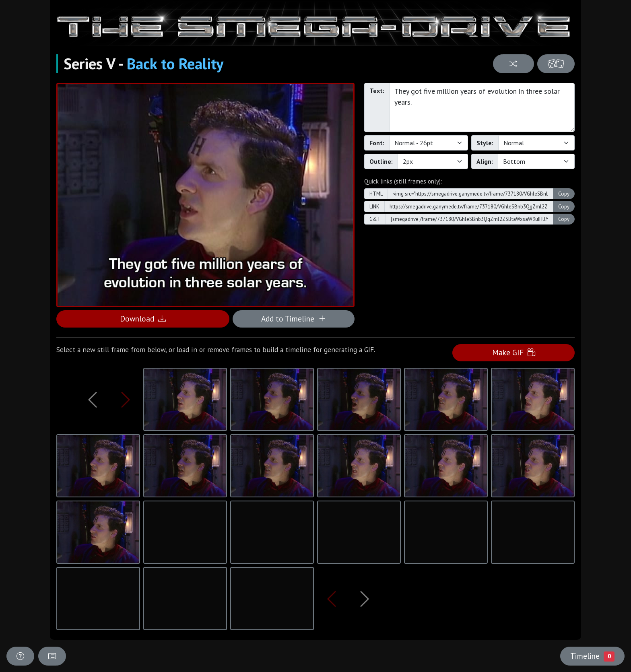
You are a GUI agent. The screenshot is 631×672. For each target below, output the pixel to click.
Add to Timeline (294, 318)
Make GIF (514, 352)
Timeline (592, 656)
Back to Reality (175, 64)
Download (143, 318)
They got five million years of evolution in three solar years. (482, 107)
